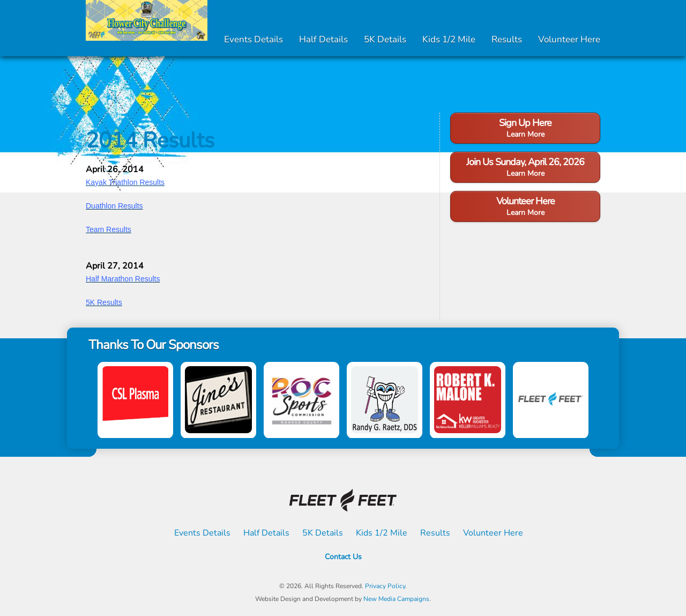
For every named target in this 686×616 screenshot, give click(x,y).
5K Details (385, 39)
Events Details (253, 39)
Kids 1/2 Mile (449, 39)
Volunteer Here (569, 39)
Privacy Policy (385, 586)
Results (507, 39)
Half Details (323, 39)
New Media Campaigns (396, 599)
